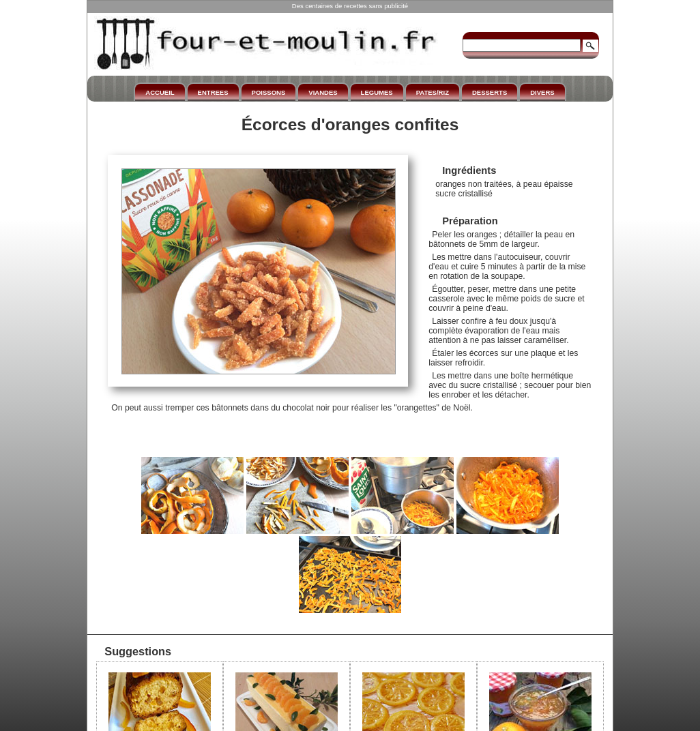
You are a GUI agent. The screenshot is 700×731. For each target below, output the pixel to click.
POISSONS (269, 92)
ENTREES (213, 92)
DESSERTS (490, 92)
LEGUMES (377, 92)
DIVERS (542, 92)
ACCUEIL (160, 92)
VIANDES (323, 92)
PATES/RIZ (433, 92)
